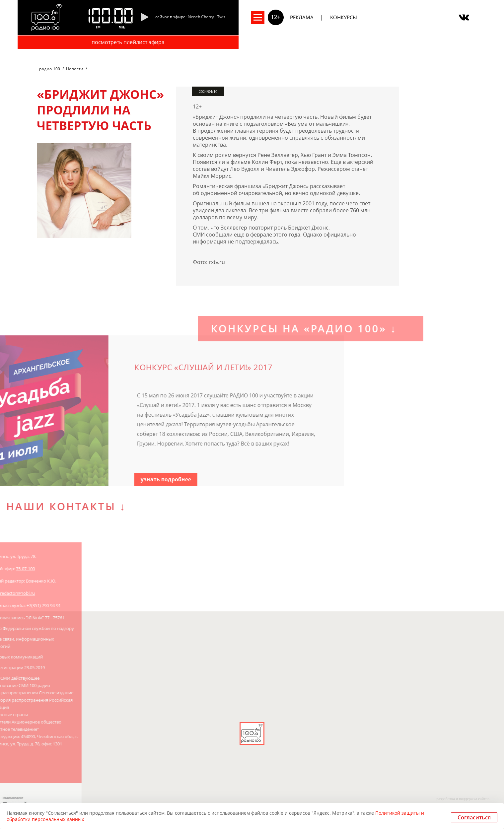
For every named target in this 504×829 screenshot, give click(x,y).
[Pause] (144, 18)
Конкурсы (344, 17)
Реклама (302, 17)
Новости (75, 69)
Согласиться (474, 817)
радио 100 (50, 69)
